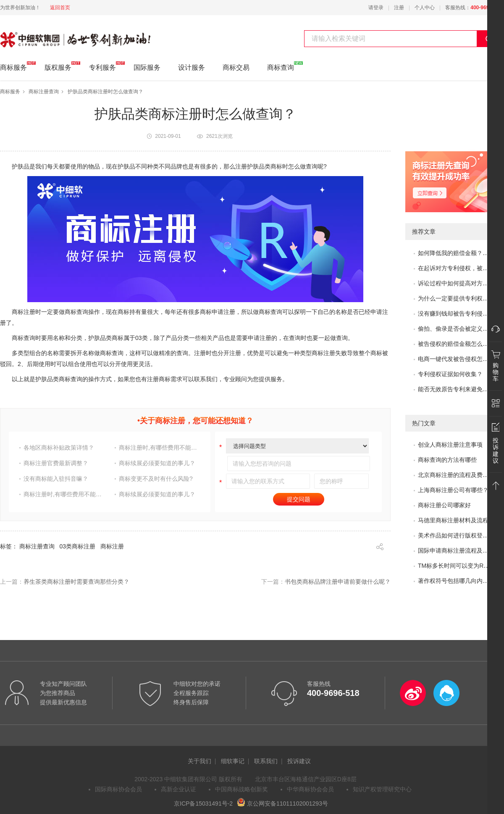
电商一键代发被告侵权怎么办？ (459, 359)
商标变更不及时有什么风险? (156, 479)
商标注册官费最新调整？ (56, 463)
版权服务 (58, 66)
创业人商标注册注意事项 (450, 445)
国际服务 (147, 67)
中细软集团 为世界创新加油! (42, 35)
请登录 (376, 8)
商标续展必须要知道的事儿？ (157, 463)
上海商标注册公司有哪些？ (453, 490)
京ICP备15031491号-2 (203, 803)
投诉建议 (299, 761)
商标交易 (236, 67)
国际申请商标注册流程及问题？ (459, 551)
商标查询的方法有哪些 (447, 460)
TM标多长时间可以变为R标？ (457, 566)
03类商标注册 (78, 546)
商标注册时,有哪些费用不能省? (159, 448)
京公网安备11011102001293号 (282, 803)
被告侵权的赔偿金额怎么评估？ (459, 344)
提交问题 (299, 499)
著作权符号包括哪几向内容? (455, 581)
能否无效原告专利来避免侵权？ (459, 389)
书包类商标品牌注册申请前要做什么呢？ (338, 582)
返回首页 (60, 8)
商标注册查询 (44, 92)
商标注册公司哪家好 (444, 505)
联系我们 (266, 761)
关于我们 (199, 761)
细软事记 (233, 761)
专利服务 (102, 66)
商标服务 (13, 66)
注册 (399, 8)
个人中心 (425, 8)
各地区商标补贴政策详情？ (59, 448)
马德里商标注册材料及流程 (453, 520)
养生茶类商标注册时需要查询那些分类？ (76, 582)
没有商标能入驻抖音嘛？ (56, 479)
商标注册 (112, 546)
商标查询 (281, 66)
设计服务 (192, 67)
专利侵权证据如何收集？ (450, 374)
